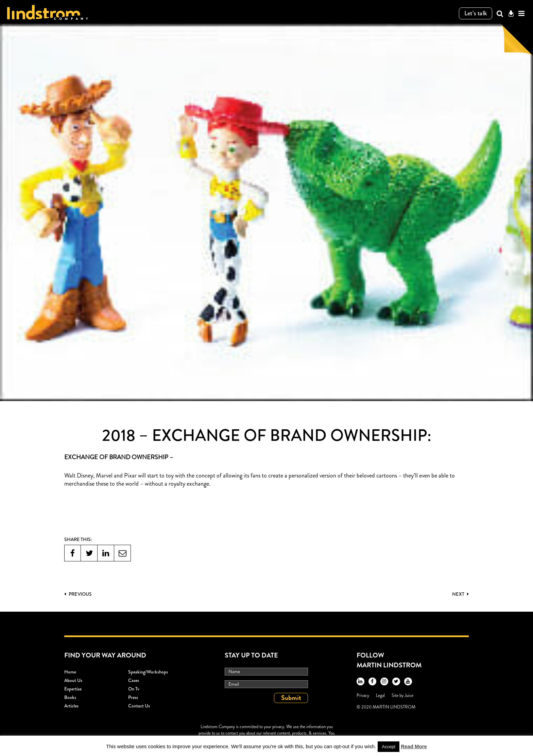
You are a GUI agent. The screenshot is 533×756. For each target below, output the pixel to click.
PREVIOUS (78, 594)
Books (70, 697)
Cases (134, 680)
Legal (380, 695)
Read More (414, 746)
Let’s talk (476, 13)
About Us (73, 680)
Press (133, 697)
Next (460, 594)
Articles (71, 706)
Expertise (73, 689)
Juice (409, 695)
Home (70, 672)
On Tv (134, 689)
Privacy (363, 695)
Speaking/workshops (148, 672)
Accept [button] (389, 747)
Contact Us (139, 706)
